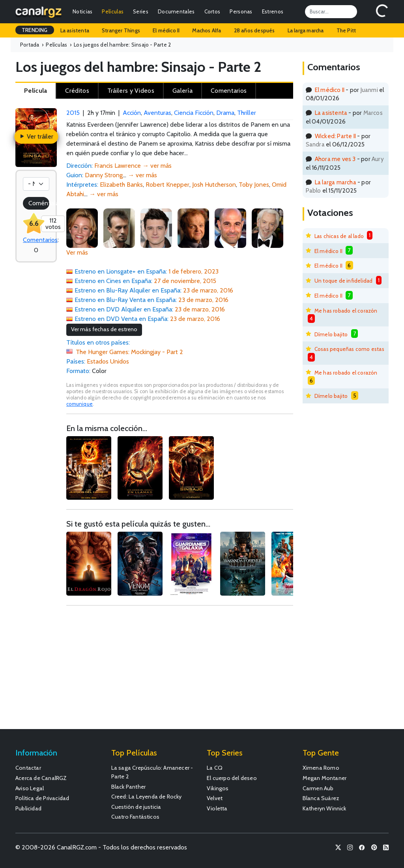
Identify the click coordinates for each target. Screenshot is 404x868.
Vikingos (218, 788)
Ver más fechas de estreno (104, 329)
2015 (73, 113)
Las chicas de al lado (339, 236)
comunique (79, 404)
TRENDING (35, 30)
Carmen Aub (318, 788)
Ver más (77, 252)
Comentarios (40, 240)
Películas (113, 11)
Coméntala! (39, 203)
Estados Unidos (108, 361)
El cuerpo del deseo (232, 778)
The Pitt (346, 30)
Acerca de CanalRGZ (41, 778)
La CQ (215, 768)
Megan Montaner (325, 778)
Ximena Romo (321, 768)
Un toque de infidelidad (344, 281)
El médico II (166, 30)
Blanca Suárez (321, 798)
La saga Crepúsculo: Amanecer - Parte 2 (152, 772)
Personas (241, 11)
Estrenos (273, 11)
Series (141, 11)
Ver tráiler (36, 136)
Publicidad (28, 808)
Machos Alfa (207, 30)
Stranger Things (121, 30)
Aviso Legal (30, 788)
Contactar (28, 768)
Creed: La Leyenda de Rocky (147, 797)
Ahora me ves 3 (335, 159)
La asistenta (75, 30)
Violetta (217, 808)
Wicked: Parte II (335, 136)
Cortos (212, 11)
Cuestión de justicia (136, 807)
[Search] (331, 11)
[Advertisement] (180, 671)
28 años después (254, 30)
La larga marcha (306, 30)
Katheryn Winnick (325, 808)
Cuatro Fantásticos (136, 817)
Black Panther (129, 787)
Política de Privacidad (42, 798)
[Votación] (36, 184)
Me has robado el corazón (346, 311)
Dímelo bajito (331, 334)
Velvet (215, 798)
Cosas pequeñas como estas (349, 349)
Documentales (176, 11)
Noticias (82, 11)
